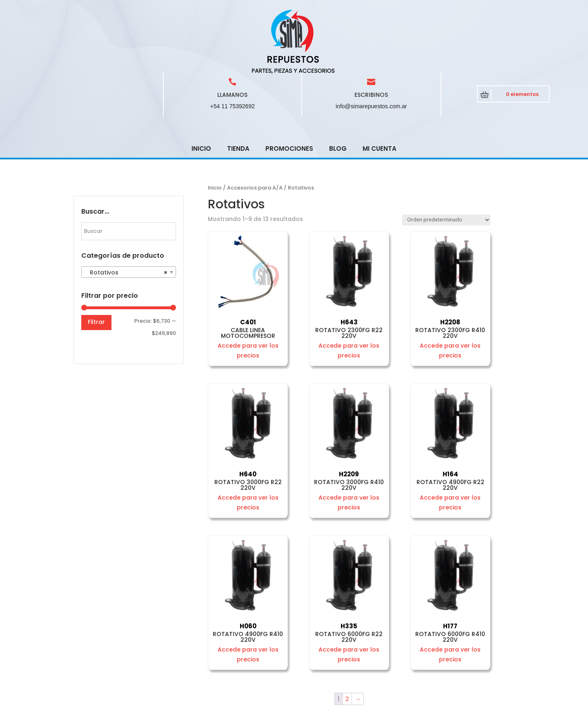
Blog (338, 90)
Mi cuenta (380, 90)
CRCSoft (249, 713)
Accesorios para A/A (255, 129)
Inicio (201, 90)
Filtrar (96, 263)
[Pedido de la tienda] (446, 162)
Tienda (238, 90)
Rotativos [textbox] (126, 214)
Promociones (289, 90)
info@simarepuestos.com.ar (371, 48)
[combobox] (129, 214)
